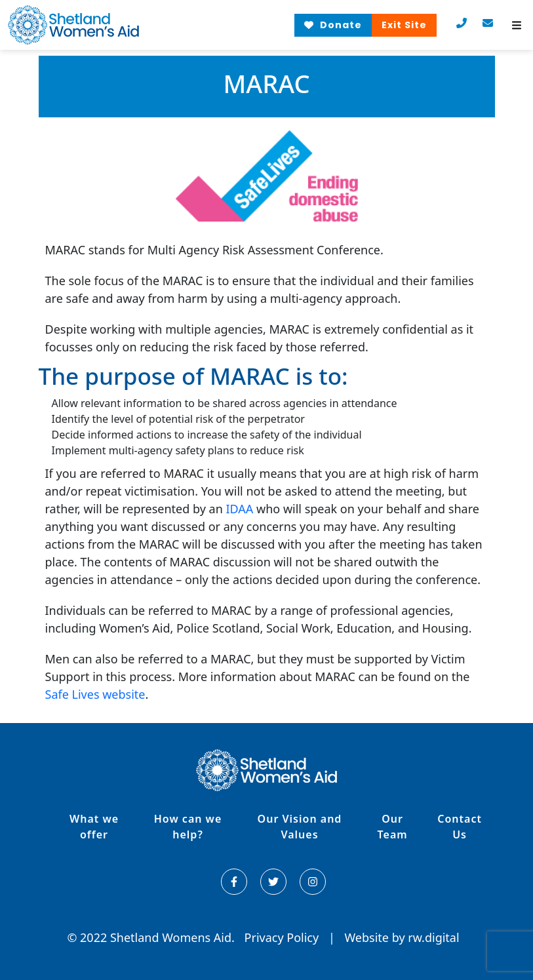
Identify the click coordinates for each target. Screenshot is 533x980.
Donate (333, 25)
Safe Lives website (95, 694)
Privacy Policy (283, 937)
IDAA (239, 509)
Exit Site (404, 25)
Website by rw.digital (402, 937)
